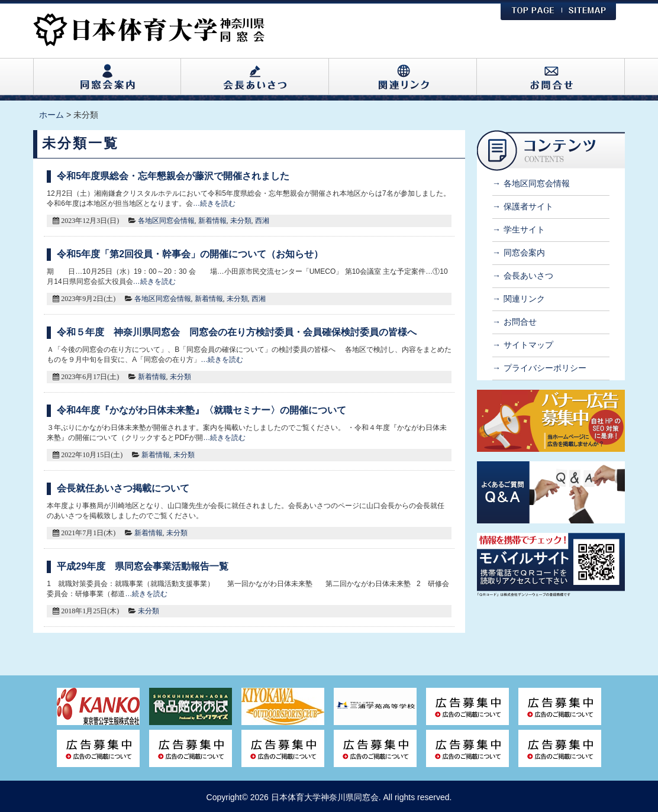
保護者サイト (528, 206)
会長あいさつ (528, 276)
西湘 (262, 221)
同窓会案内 (524, 253)
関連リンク (524, 299)
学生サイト (524, 229)
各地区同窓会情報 (166, 221)
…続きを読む (214, 203)
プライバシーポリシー (545, 368)
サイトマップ (528, 345)
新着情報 (212, 221)
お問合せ (520, 322)
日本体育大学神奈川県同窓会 (325, 797)
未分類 (241, 221)
